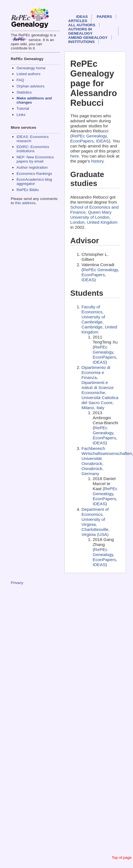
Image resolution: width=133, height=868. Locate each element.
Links (21, 115)
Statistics (24, 92)
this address (25, 203)
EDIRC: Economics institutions (33, 149)
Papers (104, 17)
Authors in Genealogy (81, 31)
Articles (78, 21)
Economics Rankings (34, 174)
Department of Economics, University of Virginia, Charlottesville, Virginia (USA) (95, 522)
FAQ (20, 80)
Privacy (17, 583)
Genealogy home (31, 68)
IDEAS (82, 17)
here (75, 156)
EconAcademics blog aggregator (34, 182)
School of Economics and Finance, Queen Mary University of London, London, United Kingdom (95, 215)
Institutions (81, 42)
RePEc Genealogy (89, 136)
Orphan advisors (31, 86)
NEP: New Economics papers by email (35, 159)
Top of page (122, 858)
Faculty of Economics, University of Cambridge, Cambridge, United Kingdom (99, 319)
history (97, 161)
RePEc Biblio (28, 190)
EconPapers (82, 141)
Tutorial (23, 108)
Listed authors (28, 74)
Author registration (32, 167)
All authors (82, 25)
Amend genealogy (88, 38)
